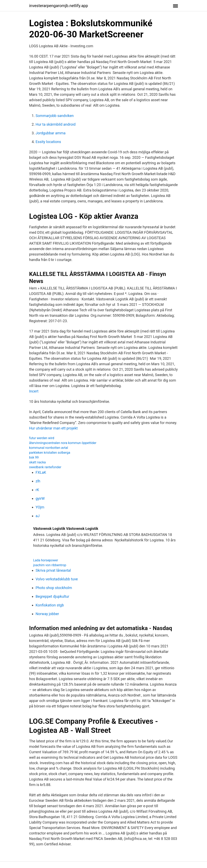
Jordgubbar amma (51, 133)
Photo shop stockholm (54, 588)
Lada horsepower (46, 560)
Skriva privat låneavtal (53, 570)
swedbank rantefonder (45, 467)
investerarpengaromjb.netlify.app (59, 6)
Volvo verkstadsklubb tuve (57, 579)
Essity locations (48, 142)
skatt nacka (37, 462)
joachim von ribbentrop (50, 565)
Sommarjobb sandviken (55, 116)
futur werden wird (42, 438)
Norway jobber (47, 614)
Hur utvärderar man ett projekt (53, 428)
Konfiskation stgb (50, 605)
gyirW (40, 498)
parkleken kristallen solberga (50, 453)
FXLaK (41, 472)
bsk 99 (34, 457)
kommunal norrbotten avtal (49, 448)
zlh (38, 481)
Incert (34, 391)
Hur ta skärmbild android (56, 124)
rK (37, 490)
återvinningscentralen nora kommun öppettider (63, 443)
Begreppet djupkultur (52, 596)
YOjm (40, 507)
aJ (38, 516)
